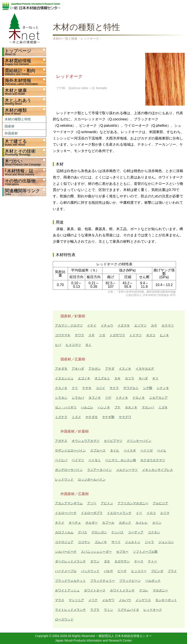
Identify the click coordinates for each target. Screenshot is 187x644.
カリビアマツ (113, 441)
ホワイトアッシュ (67, 590)
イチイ (92, 325)
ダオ (107, 561)
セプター (122, 552)
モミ (88, 345)
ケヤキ (87, 388)
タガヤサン (122, 561)
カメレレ (142, 523)
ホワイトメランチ (122, 590)
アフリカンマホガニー (133, 503)
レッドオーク (153, 610)
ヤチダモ (92, 417)
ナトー (152, 561)
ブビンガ (157, 571)
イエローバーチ (66, 513)
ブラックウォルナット (70, 581)
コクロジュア (64, 542)
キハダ (143, 378)
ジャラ (149, 542)
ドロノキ (139, 398)
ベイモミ (95, 460)
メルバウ (125, 600)
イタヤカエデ (145, 369)
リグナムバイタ (128, 610)
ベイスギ (130, 450)
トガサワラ (117, 335)
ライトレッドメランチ (70, 610)
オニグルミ (102, 378)
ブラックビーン (130, 581)
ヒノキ (164, 335)
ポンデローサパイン (69, 470)
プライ (172, 571)
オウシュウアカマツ (86, 441)
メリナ (93, 600)
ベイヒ (162, 450)
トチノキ (122, 398)
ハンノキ (104, 407)
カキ (117, 378)
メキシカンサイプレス (158, 470)
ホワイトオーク (95, 590)
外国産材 (11, 133)
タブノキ (95, 398)
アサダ (110, 369)
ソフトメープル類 (145, 552)
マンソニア (76, 600)
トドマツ (136, 335)
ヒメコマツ (73, 345)
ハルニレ (87, 407)
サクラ (114, 388)
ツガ (102, 335)
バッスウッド (90, 571)
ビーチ (122, 571)
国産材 (10, 126)
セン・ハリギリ (66, 407)
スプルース (98, 450)
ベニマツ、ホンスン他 (121, 460)
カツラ (130, 378)
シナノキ (163, 388)
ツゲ (108, 398)
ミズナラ (61, 417)
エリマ (165, 513)
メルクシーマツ (127, 470)
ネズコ (151, 335)
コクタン (154, 532)
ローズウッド (64, 619)
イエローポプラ (92, 513)
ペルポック (153, 581)
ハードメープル (66, 571)
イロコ (151, 513)
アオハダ (78, 369)
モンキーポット (166, 600)
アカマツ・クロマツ (69, 325)
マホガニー (160, 590)
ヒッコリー (139, 571)
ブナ (117, 407)
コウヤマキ (63, 335)
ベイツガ (147, 450)
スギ (92, 335)
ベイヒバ (61, 460)
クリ (75, 388)
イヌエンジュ (64, 378)
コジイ (101, 388)
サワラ (79, 335)
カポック (125, 523)
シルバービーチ (66, 552)
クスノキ (61, 388)
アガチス (61, 441)
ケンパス (117, 532)
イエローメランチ (119, 513)
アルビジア (160, 503)
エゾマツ (140, 325)
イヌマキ (124, 325)
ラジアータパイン (99, 470)
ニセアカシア (158, 398)
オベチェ (75, 523)
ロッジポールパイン (92, 479)
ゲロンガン (99, 532)
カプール (108, 523)
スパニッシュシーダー (96, 552)
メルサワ (108, 600)
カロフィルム (64, 532)
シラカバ (78, 398)
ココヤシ (84, 542)
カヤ (154, 325)
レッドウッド (64, 479)
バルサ (108, 571)
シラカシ (61, 398)
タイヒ (115, 450)
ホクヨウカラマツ (153, 460)
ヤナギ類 (108, 417)
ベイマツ (78, 460)
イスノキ (125, 369)
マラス (60, 600)
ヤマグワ (125, 417)
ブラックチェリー (103, 581)
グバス (82, 532)
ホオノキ (131, 407)
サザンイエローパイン (70, 450)
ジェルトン (133, 542)
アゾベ (92, 503)
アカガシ (95, 369)
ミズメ (76, 417)
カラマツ (168, 325)
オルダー (92, 523)
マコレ (144, 590)
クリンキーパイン (139, 441)
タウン (95, 561)
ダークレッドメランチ (70, 561)
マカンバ (148, 407)
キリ (155, 378)
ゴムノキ (101, 542)
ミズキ (163, 407)
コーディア (136, 532)
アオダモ (61, 369)
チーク (139, 561)
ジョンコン (166, 542)
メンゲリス (143, 600)
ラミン (108, 610)
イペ (139, 513)
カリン (157, 523)
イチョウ (107, 325)
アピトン (107, 503)
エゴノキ (84, 378)
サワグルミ (131, 388)
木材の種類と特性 (18, 119)
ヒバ (58, 345)
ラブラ (95, 610)
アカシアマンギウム (69, 503)
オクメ (60, 523)
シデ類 (148, 388)
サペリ (116, 542)
